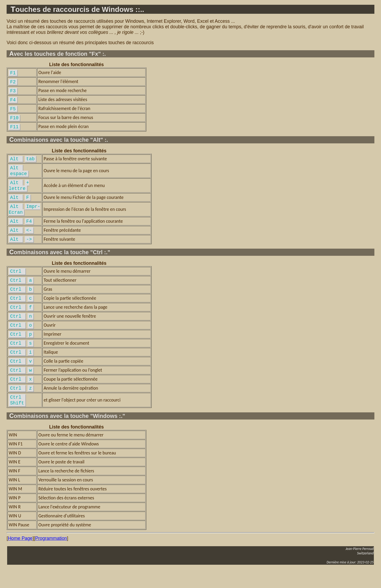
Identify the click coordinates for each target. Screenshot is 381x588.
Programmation (51, 556)
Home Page (20, 556)
